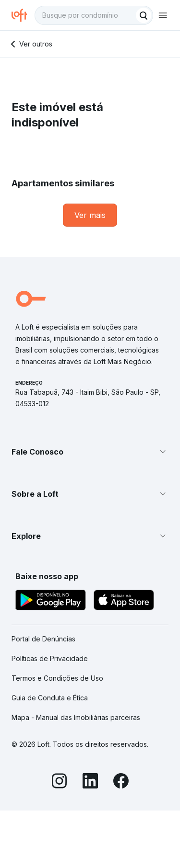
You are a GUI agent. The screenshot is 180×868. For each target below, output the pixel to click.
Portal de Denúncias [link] (43, 639)
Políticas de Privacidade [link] (50, 658)
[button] (90, 452)
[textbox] (94, 15)
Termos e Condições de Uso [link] (57, 678)
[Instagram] (60, 782)
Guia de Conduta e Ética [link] (50, 698)
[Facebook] (121, 782)
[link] (90, 215)
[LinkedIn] (90, 782)
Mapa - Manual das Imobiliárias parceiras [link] (76, 717)
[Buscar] (144, 15)
